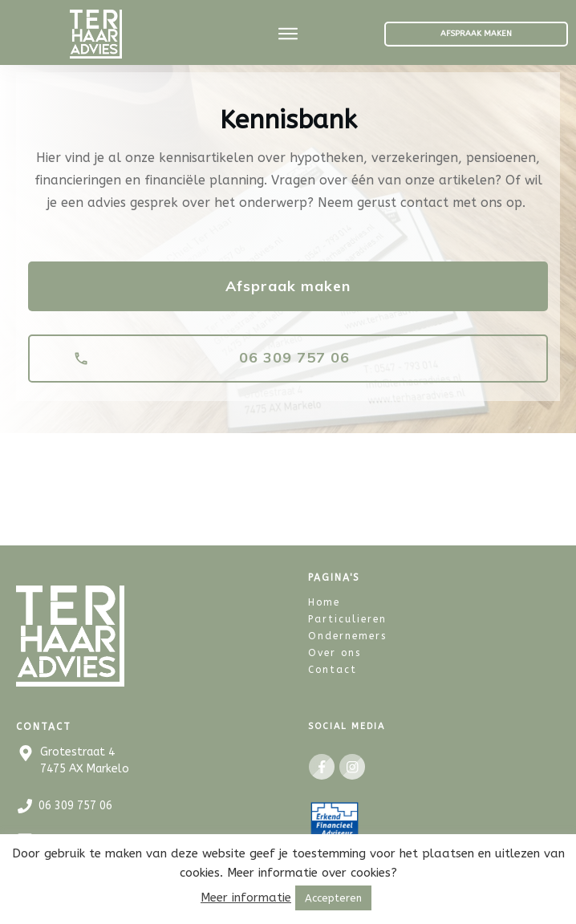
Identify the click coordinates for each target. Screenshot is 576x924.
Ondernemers (347, 634)
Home (324, 601)
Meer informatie (246, 898)
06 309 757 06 (75, 805)
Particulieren (347, 618)
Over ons (335, 651)
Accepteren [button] (333, 898)
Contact (333, 668)
